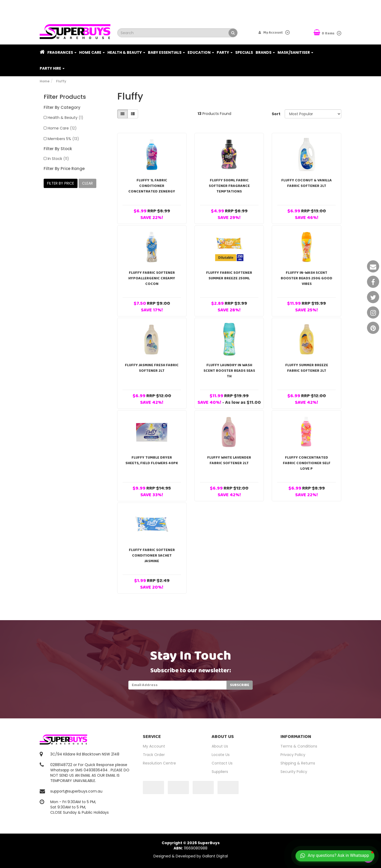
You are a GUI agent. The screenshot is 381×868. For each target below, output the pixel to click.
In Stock (58, 159)
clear (87, 183)
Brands (265, 52)
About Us (220, 746)
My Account (154, 746)
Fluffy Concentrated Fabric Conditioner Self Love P (307, 463)
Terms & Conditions (299, 746)
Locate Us (221, 755)
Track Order (154, 755)
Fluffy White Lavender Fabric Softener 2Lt (229, 460)
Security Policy (294, 772)
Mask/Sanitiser (295, 52)
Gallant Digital (215, 856)
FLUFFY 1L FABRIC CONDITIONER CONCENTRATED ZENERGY (152, 186)
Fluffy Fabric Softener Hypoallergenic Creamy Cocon (152, 278)
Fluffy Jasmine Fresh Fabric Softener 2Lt (152, 368)
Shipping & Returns (298, 763)
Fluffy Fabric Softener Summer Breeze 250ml (229, 276)
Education (201, 52)
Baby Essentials (166, 52)
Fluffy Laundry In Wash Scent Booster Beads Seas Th (229, 371)
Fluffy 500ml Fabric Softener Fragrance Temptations (229, 186)
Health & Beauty (126, 52)
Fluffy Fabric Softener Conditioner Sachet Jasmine (152, 556)
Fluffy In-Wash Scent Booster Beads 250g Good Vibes (307, 278)
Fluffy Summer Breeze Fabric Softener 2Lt (307, 368)
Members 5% (63, 139)
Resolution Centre (159, 763)
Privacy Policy (293, 755)
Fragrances (62, 52)
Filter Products (65, 97)
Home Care (92, 52)
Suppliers (220, 772)
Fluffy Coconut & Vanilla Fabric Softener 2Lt (307, 183)
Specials (244, 52)
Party (225, 52)
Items (324, 33)
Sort (276, 114)
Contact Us (222, 763)
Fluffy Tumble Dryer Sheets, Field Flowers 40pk (152, 460)
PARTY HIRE (52, 68)
